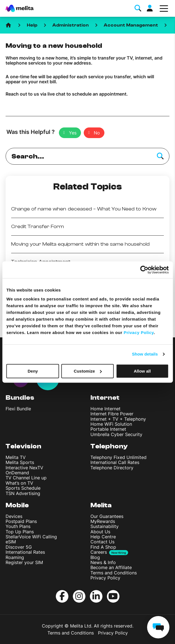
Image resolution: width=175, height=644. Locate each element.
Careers (99, 552)
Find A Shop (103, 547)
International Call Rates (115, 462)
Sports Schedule (23, 488)
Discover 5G (19, 547)
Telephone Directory (112, 468)
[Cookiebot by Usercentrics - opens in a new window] (144, 270)
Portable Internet (108, 429)
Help (32, 25)
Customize (88, 371)
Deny (33, 371)
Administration (71, 25)
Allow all (142, 371)
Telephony (109, 446)
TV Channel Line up (26, 478)
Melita (101, 505)
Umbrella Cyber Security (116, 434)
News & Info (103, 562)
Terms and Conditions (114, 573)
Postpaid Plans (21, 521)
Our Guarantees (107, 516)
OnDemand (17, 473)
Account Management (131, 25)
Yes (73, 133)
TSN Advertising (23, 493)
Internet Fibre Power (112, 414)
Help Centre (103, 537)
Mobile (17, 505)
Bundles (20, 398)
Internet (105, 398)
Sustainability (105, 526)
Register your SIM (24, 562)
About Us (100, 532)
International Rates (25, 552)
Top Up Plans (20, 532)
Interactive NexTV (24, 468)
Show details (145, 354)
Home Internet (106, 409)
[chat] (158, 627)
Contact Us (102, 542)
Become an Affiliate (111, 567)
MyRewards (103, 521)
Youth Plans (18, 526)
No (97, 133)
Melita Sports (20, 462)
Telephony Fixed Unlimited (118, 457)
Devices (14, 516)
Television (23, 446)
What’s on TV (19, 483)
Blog (95, 557)
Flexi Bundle (18, 409)
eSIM (11, 542)
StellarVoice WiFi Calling (31, 537)
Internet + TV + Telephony (118, 419)
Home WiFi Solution (111, 424)
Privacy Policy (105, 578)
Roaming (15, 557)
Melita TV (16, 457)
